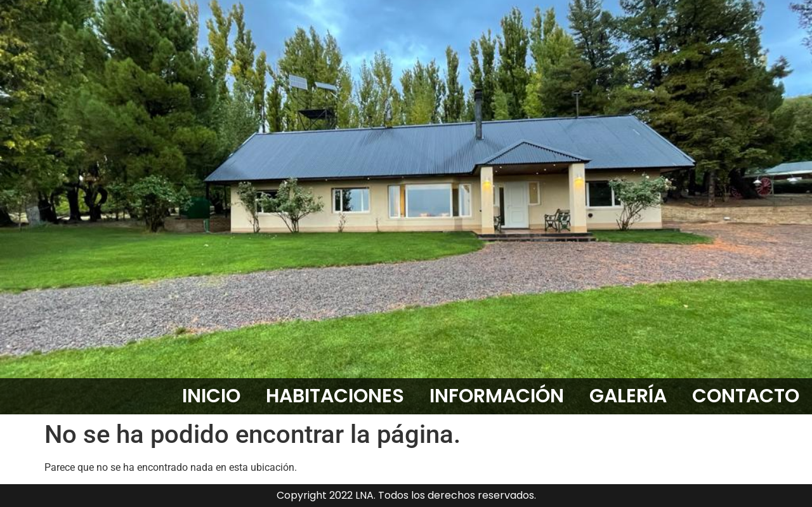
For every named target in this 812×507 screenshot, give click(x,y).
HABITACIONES (335, 396)
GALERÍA (628, 396)
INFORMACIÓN (497, 396)
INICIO (211, 396)
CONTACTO (746, 396)
